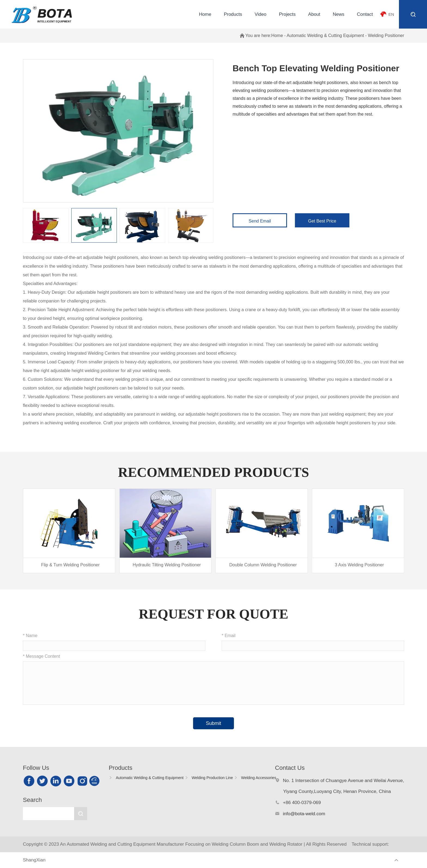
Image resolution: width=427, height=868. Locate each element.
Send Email (260, 221)
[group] (69, 531)
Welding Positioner (386, 35)
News (339, 14)
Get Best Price (322, 221)
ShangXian (34, 860)
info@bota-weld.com (304, 814)
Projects (287, 14)
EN (391, 14)
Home (205, 14)
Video (260, 14)
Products (233, 14)
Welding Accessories (259, 778)
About (314, 14)
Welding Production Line (212, 778)
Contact (365, 14)
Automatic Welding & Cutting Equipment (325, 35)
